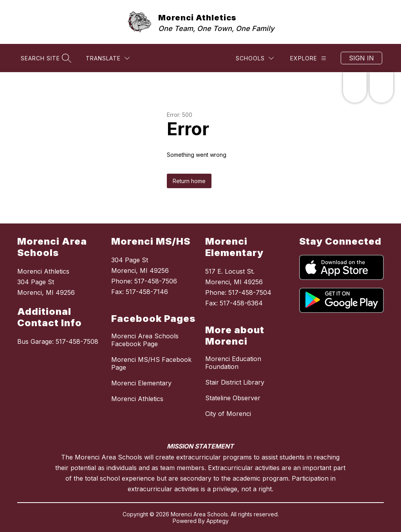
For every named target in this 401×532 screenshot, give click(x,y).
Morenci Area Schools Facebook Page (145, 340)
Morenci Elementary (141, 383)
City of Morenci (228, 414)
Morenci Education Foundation (233, 363)
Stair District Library (235, 382)
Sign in (361, 58)
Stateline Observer (233, 398)
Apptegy (218, 521)
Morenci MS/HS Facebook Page (151, 363)
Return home (189, 181)
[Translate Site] (108, 58)
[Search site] (45, 58)
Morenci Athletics (137, 399)
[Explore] (308, 58)
